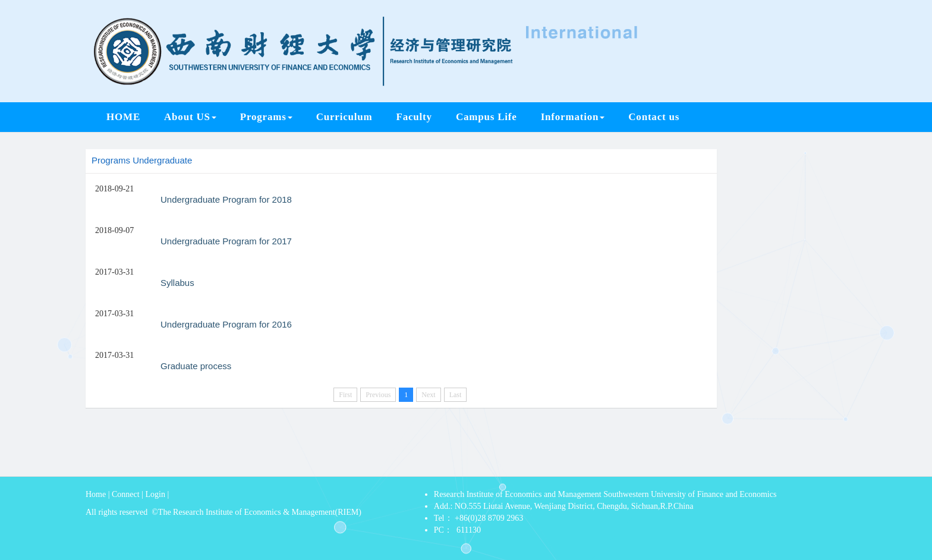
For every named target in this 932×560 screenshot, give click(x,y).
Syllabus (177, 283)
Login (155, 494)
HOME (123, 117)
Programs (266, 117)
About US (190, 117)
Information (573, 117)
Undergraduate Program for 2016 (226, 324)
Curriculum (344, 117)
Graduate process (196, 366)
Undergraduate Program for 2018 (226, 199)
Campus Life (487, 117)
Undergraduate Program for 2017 (226, 241)
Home (96, 494)
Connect (126, 494)
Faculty (414, 117)
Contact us (654, 117)
